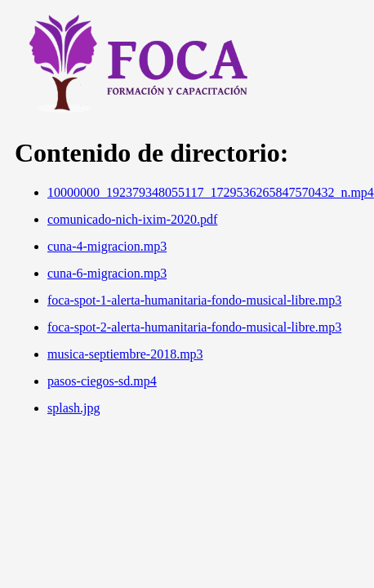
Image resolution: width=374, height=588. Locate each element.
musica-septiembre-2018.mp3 (125, 354)
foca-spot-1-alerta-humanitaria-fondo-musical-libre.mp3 (194, 300)
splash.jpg (73, 408)
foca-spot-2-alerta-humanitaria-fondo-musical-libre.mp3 (194, 327)
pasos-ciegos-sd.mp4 (102, 381)
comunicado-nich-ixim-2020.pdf (132, 219)
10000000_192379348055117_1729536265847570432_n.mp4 (211, 192)
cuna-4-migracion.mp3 (107, 246)
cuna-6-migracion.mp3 (107, 273)
